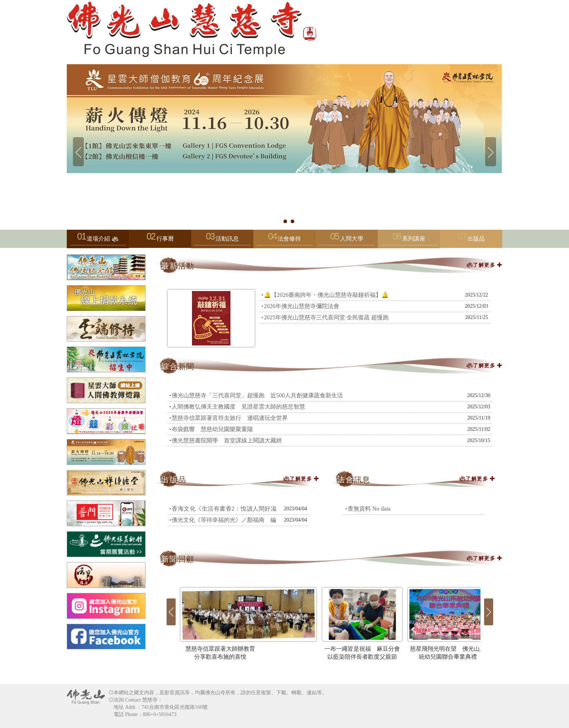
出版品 (476, 239)
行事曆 (165, 239)
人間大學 (347, 240)
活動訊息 (222, 240)
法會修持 (284, 240)
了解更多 (489, 265)
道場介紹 (98, 240)
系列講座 (409, 240)
